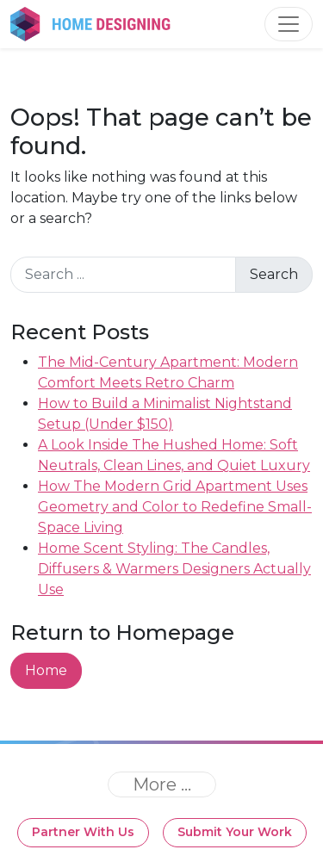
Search (274, 274)
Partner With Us (83, 832)
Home (46, 670)
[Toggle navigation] (289, 24)
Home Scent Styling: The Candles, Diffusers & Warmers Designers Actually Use (174, 569)
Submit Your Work (235, 832)
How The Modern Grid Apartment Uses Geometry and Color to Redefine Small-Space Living (175, 507)
